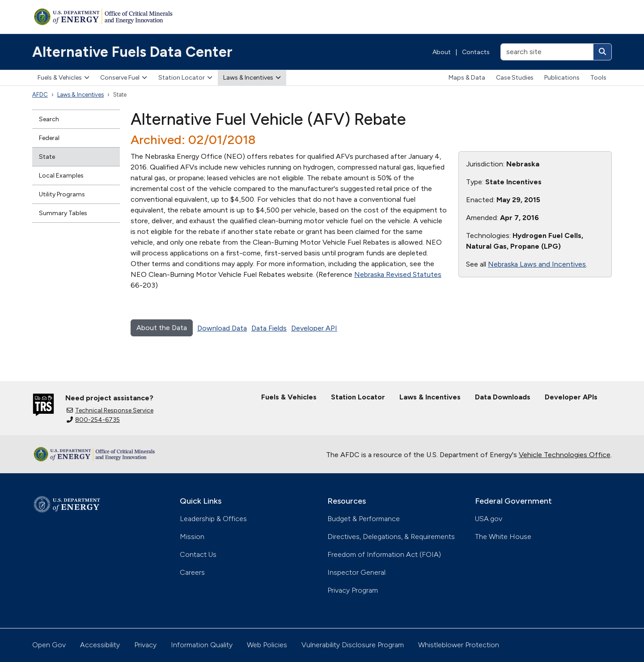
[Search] (602, 52)
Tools (598, 78)
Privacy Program (353, 590)
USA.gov (489, 519)
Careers (192, 572)
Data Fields (269, 328)
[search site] (547, 52)
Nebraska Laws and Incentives (537, 264)
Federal (49, 138)
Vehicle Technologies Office (565, 455)
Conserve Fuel (124, 78)
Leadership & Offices (213, 519)
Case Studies (515, 78)
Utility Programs (62, 194)
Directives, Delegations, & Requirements (391, 537)
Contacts (476, 52)
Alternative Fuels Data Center (132, 52)
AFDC (40, 95)
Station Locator (185, 78)
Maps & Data (467, 78)
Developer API (314, 328)
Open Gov (49, 645)
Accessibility (100, 645)
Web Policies (267, 645)
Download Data (222, 328)
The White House (503, 537)
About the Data (162, 328)
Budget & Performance (364, 519)
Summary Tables (63, 213)
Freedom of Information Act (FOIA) (384, 554)
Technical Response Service (110, 410)
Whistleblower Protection (459, 645)
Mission (192, 537)
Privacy (145, 645)
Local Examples (61, 176)
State (47, 157)
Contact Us (198, 554)
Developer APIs (571, 397)
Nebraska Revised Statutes (398, 274)
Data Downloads (503, 397)
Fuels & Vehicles (64, 78)
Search (49, 119)
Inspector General (356, 572)
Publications (562, 78)
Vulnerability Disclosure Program (353, 645)
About (442, 52)
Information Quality (202, 645)
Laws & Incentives (252, 78)
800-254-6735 (93, 420)
